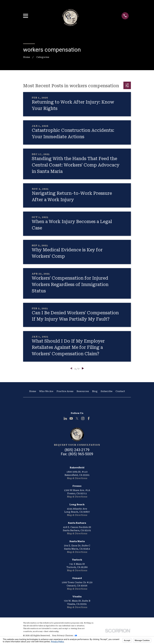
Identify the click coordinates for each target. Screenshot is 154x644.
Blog (95, 391)
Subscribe (107, 391)
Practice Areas (65, 391)
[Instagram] (83, 418)
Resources (83, 391)
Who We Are (46, 391)
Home (33, 391)
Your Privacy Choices (64, 635)
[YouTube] (71, 418)
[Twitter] (77, 418)
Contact (120, 391)
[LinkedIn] (65, 418)
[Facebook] (89, 418)
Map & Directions (77, 478)
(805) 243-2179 (77, 450)
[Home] (77, 434)
